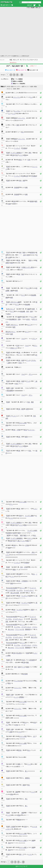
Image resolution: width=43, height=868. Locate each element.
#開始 (35, 87)
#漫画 (32, 87)
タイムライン (13, 62)
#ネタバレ (10, 89)
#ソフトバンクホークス (29, 60)
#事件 (18, 89)
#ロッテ (16, 60)
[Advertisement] (21, 32)
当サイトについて (21, 866)
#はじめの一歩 (10, 70)
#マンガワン (17, 87)
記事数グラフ (33, 66)
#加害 (14, 89)
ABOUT (30, 5)
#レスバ (27, 87)
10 (22, 75)
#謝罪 (23, 87)
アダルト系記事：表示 (34, 8)
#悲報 (12, 87)
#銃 (11, 60)
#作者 (8, 87)
